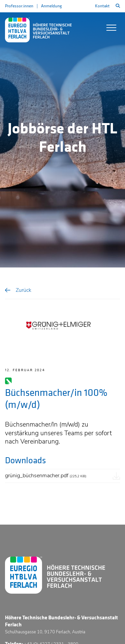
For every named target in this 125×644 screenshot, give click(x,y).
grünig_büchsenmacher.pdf (46, 476)
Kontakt (102, 6)
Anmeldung (51, 6)
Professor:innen (19, 6)
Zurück (23, 290)
